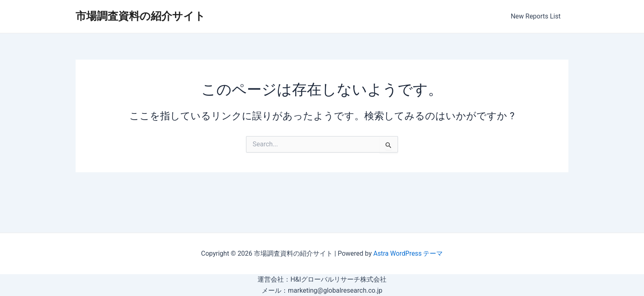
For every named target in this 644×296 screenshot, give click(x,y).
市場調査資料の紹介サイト (140, 16)
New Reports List (537, 16)
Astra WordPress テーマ (408, 253)
